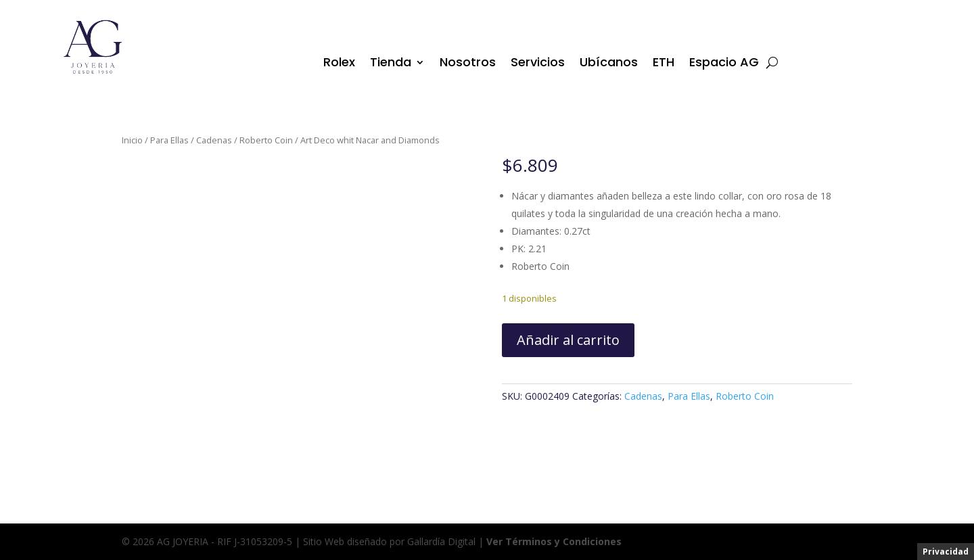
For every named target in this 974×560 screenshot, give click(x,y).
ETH (664, 64)
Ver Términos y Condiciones (554, 541)
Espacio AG (724, 64)
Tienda (391, 64)
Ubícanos (609, 64)
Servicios (538, 64)
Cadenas (214, 140)
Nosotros (468, 64)
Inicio (132, 140)
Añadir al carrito (568, 340)
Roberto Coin (266, 140)
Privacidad (946, 552)
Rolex (339, 64)
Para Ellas (169, 140)
